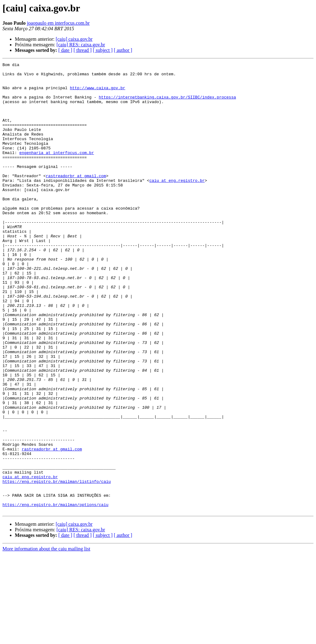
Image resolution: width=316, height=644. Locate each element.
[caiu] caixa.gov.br (74, 39)
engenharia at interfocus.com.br (57, 171)
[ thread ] (83, 50)
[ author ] (123, 50)
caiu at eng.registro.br (177, 204)
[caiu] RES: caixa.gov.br (81, 45)
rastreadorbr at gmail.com (76, 199)
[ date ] (65, 50)
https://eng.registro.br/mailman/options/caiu (55, 593)
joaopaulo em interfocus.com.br (58, 23)
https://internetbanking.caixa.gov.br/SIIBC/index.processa (167, 104)
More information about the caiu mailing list (46, 639)
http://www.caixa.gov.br (97, 93)
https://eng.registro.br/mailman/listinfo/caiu (57, 566)
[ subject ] (103, 50)
